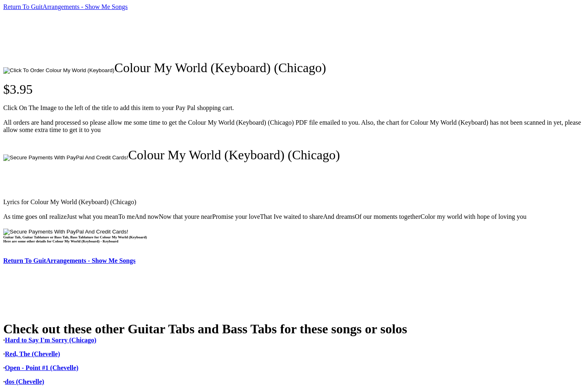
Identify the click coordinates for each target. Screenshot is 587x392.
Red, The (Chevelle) (32, 354)
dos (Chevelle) (24, 382)
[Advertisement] (152, 35)
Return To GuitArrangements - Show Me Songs (65, 7)
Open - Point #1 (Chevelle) (42, 368)
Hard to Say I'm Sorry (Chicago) (51, 340)
